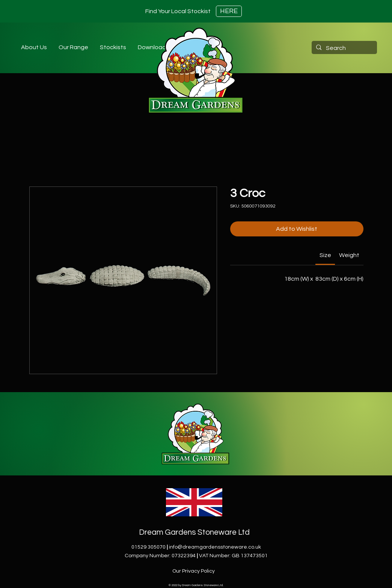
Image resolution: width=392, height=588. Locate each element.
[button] (113, 47)
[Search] (344, 48)
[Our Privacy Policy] (194, 571)
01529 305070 (149, 547)
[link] (325, 255)
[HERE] (229, 11)
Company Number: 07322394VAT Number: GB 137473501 (196, 556)
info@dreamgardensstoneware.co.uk (215, 547)
